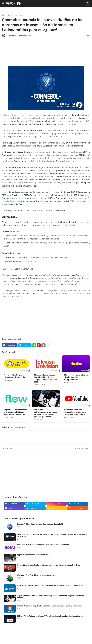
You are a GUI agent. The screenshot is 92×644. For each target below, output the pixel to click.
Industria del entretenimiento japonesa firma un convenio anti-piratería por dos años (45, 413)
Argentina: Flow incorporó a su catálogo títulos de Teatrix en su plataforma (15, 412)
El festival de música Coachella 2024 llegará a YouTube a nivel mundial (75, 412)
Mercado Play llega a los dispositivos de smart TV (15, 376)
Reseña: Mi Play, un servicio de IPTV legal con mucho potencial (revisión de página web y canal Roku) (52, 535)
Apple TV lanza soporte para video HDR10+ (34, 555)
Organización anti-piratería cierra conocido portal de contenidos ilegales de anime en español (51, 597)
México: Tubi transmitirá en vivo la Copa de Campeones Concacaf (76, 377)
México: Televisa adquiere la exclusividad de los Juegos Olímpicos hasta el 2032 (45, 378)
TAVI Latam (16, 269)
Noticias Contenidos (15, 15)
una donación (14, 284)
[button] (3, 3)
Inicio (4, 15)
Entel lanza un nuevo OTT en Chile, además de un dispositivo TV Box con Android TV (50, 585)
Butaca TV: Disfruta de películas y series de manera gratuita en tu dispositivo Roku (50, 606)
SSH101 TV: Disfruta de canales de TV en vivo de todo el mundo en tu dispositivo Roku (51, 616)
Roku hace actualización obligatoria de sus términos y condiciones (43, 545)
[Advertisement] (46, 46)
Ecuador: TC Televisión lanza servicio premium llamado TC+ (41, 524)
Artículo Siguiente (82, 448)
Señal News (28, 269)
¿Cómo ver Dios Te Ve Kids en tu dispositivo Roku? (37, 575)
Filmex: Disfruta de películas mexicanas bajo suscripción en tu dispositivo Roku (48, 565)
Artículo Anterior (9, 448)
